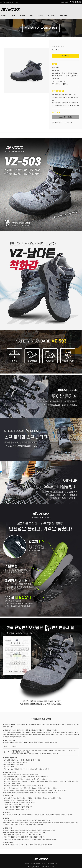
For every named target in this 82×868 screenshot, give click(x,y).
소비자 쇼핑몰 (64, 16)
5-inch (13, 16)
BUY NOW (66, 56)
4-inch (3, 16)
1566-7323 (64, 2)
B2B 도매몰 (51, 16)
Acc (31, 16)
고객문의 (40, 16)
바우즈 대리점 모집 (76, 2)
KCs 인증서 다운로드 (66, 117)
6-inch (22, 16)
